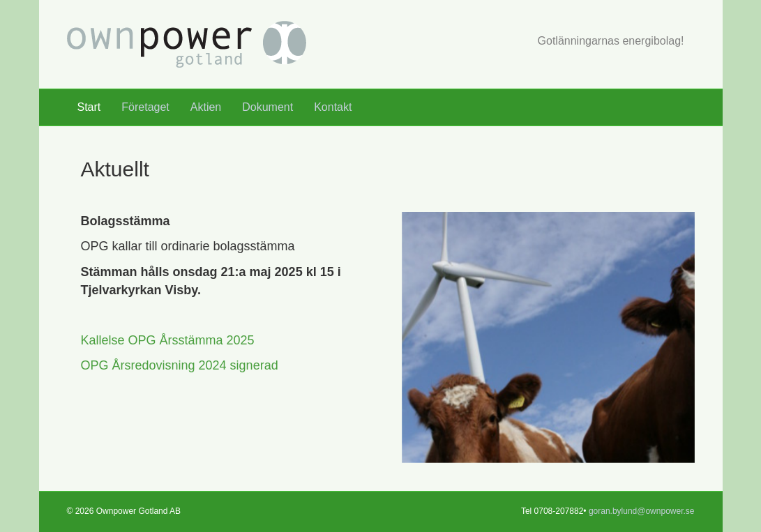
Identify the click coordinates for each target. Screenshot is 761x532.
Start (89, 107)
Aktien (206, 107)
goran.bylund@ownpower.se (642, 511)
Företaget (145, 107)
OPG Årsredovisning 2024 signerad (180, 365)
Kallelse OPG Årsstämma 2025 (168, 340)
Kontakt (333, 107)
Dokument (268, 107)
